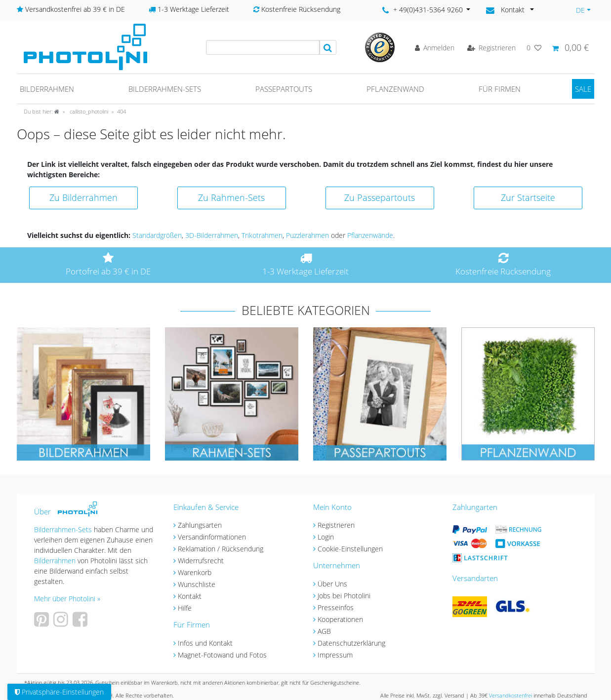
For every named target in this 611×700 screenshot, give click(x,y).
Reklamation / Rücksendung (221, 549)
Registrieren (336, 525)
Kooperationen (340, 619)
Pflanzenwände (370, 235)
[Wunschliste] (534, 48)
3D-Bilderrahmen (212, 235)
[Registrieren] (491, 48)
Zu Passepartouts (380, 197)
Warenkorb (195, 572)
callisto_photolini (88, 111)
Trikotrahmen (262, 235)
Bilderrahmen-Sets (165, 89)
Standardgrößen (157, 235)
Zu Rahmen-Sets (231, 197)
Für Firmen (500, 89)
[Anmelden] (435, 48)
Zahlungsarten (200, 525)
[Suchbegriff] (263, 47)
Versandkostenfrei (510, 695)
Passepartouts (284, 89)
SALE (583, 89)
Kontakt (190, 596)
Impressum (335, 655)
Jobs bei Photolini (344, 596)
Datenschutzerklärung (351, 643)
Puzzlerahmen (307, 235)
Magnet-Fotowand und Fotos (222, 655)
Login (326, 537)
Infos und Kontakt (205, 643)
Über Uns (332, 584)
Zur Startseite (528, 197)
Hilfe (185, 608)
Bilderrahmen (47, 89)
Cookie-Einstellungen (350, 549)
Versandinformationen (212, 537)
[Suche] (328, 47)
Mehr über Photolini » (67, 599)
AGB (324, 631)
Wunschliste (197, 584)
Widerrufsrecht (201, 561)
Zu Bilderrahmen (83, 197)
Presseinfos (336, 607)
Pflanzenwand (395, 89)
